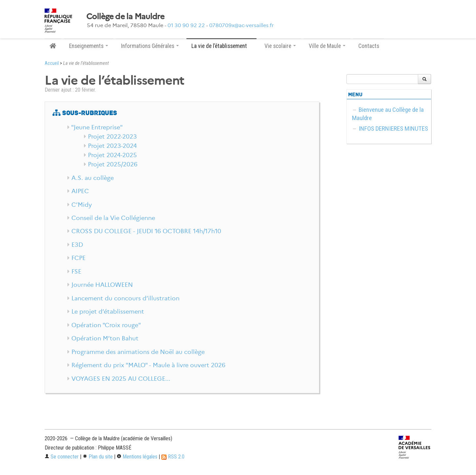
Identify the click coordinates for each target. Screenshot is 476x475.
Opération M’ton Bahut (105, 338)
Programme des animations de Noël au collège (138, 352)
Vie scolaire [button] (280, 46)
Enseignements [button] (89, 46)
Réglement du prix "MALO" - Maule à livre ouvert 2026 (148, 365)
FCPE (79, 258)
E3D (77, 245)
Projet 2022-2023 (112, 137)
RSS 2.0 (173, 457)
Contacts (369, 46)
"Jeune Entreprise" (97, 127)
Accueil (52, 63)
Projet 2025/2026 (113, 164)
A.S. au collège (93, 178)
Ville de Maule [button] (327, 46)
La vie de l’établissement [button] (221, 46)
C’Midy (82, 205)
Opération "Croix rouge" (106, 325)
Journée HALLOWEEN (102, 285)
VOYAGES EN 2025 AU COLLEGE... (121, 379)
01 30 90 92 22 (186, 25)
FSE (76, 272)
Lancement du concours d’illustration (125, 298)
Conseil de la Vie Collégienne (113, 218)
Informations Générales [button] (150, 46)
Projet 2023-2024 (112, 146)
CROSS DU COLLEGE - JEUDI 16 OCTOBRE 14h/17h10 (146, 231)
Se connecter (62, 457)
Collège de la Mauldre (125, 17)
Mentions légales (137, 457)
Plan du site (98, 457)
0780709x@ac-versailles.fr (241, 25)
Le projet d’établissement (108, 312)
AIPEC (80, 191)
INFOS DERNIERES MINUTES (393, 129)
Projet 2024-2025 (112, 155)
